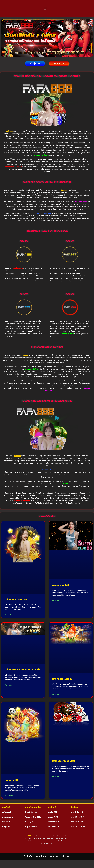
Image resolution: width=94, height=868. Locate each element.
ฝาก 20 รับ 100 (78, 827)
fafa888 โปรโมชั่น (49, 475)
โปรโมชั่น (28, 864)
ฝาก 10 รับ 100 (77, 822)
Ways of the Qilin (33, 822)
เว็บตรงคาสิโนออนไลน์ (63, 767)
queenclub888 (60, 591)
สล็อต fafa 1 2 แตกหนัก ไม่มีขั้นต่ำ (22, 675)
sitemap (66, 864)
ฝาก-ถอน (6, 827)
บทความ (54, 864)
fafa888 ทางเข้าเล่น (44, 219)
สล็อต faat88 (12, 786)
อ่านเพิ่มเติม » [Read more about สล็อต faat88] (9, 801)
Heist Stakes (31, 818)
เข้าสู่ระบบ (6, 832)
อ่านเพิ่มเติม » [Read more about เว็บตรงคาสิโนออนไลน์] (56, 782)
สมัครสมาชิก (7, 818)
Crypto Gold (31, 832)
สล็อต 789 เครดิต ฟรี (16, 605)
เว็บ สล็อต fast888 (62, 684)
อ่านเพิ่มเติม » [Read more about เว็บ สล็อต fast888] (56, 700)
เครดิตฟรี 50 (53, 818)
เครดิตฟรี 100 (54, 822)
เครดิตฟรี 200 (54, 827)
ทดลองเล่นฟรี (8, 822)
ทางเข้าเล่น (41, 864)
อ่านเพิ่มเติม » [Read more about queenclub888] (56, 606)
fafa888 (10, 137)
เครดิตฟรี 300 (54, 832)
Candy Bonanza (32, 827)
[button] (45, 11)
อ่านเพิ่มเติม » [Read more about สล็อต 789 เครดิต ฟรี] (9, 621)
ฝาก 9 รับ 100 (77, 818)
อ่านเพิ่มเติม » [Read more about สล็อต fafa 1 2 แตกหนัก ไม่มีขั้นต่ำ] (9, 691)
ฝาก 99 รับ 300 (78, 832)
